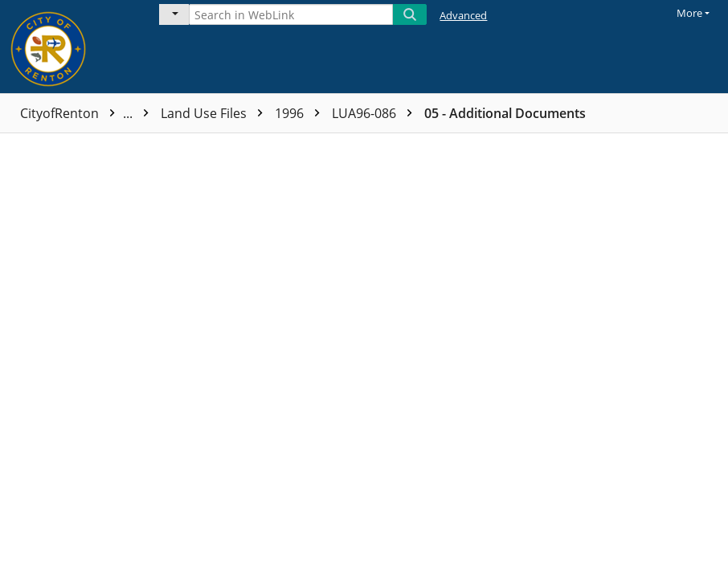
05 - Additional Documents (505, 113)
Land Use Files (216, 113)
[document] (658, 356)
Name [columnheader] (192, 147)
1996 (301, 113)
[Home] (68, 47)
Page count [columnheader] (389, 147)
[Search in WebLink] (291, 14)
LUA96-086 (376, 113)
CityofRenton (88, 113)
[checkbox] (14, 147)
